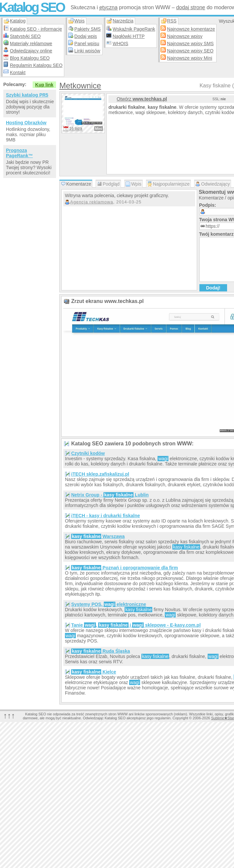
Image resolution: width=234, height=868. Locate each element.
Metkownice (80, 86)
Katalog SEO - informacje (36, 29)
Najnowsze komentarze (191, 29)
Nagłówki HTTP (129, 36)
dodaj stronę (190, 7)
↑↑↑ (9, 716)
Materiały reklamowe (31, 44)
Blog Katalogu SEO (30, 58)
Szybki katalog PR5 (27, 95)
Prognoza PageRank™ (19, 153)
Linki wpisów (88, 51)
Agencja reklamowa (92, 202)
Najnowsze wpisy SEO (190, 51)
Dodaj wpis (86, 36)
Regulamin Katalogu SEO (36, 65)
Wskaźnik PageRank (134, 29)
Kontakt (18, 73)
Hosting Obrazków (26, 123)
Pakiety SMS (88, 29)
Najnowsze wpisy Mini (190, 58)
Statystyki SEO (25, 36)
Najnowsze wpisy (185, 36)
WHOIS (120, 44)
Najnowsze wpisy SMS (190, 44)
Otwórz (142, 99)
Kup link (44, 85)
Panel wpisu (87, 44)
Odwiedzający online (31, 51)
